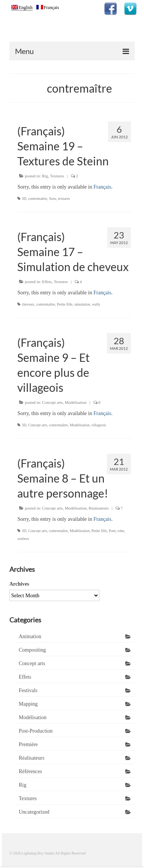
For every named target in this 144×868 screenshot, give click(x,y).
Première (28, 744)
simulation (82, 304)
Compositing (32, 650)
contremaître (38, 199)
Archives (19, 584)
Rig (45, 176)
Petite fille (65, 304)
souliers (23, 539)
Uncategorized (34, 812)
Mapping (28, 704)
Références (30, 771)
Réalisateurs (99, 508)
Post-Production (36, 731)
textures (64, 199)
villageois (99, 425)
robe (121, 531)
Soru (53, 199)
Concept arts (52, 402)
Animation (30, 636)
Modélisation (76, 402)
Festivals (28, 690)
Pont (112, 531)
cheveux (28, 304)
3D (24, 199)
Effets (47, 282)
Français (102, 187)
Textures (57, 176)
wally (96, 304)
